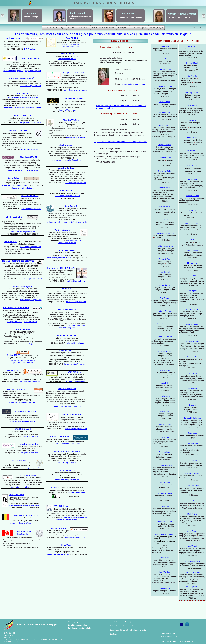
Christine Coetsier (192, 196)
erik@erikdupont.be (78, 222)
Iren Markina (192, 461)
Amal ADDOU (72, 38)
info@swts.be (23, 534)
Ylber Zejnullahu (192, 587)
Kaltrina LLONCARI (67, 335)
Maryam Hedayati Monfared (182, 14)
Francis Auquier (165, 102)
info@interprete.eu (30, 149)
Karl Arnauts (192, 76)
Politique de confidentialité (80, 628)
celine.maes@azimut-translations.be (22, 360)
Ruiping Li (192, 405)
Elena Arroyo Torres (165, 86)
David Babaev (192, 106)
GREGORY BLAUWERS (73, 99)
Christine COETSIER (29, 157)
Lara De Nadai (192, 240)
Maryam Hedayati (192, 341)
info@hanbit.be (15, 322)
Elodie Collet (165, 46)
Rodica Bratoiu (192, 166)
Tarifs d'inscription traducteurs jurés (126, 626)
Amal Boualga (192, 151)
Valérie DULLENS (30, 196)
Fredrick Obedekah (192, 473)
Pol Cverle (165, 220)
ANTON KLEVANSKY (67, 310)
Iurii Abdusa (192, 46)
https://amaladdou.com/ (72, 46)
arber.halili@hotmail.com (31, 247)
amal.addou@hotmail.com (72, 44)
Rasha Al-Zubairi (67, 54)
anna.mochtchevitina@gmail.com (67, 406)
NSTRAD (55, 488)
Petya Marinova (165, 452)
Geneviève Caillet (165, 171)
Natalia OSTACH (22, 429)
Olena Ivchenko (165, 370)
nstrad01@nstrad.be (77, 493)
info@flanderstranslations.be (32, 382)
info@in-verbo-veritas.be (31, 209)
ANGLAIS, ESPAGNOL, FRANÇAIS (22, 451)
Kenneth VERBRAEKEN (26, 515)
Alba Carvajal (192, 179)
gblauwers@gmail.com (67, 110)
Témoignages (74, 622)
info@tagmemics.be (67, 59)
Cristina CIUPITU (67, 145)
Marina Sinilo (165, 558)
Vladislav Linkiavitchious (192, 418)
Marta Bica (22, 93)
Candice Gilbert (192, 310)
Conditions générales (77, 625)
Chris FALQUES (14, 217)
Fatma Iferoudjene (192, 357)
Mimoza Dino (192, 263)
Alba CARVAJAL (71, 120)
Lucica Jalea (192, 374)
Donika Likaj (165, 411)
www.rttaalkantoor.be (32, 505)
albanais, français (32, 17)
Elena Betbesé (165, 125)
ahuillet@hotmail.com (75, 281)
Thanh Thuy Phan (192, 486)
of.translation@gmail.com (76, 429)
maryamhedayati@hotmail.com (59, 258)
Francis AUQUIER (30, 58)
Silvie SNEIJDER (67, 470)
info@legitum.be (31, 49)
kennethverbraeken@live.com (22, 523)
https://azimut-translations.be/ (22, 363)
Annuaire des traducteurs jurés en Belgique (37, 625)
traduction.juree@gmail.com (31, 468)
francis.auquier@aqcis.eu (13, 71)
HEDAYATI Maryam (67, 250)
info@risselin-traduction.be (30, 453)
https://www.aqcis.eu (33, 71)
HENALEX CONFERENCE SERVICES (18, 261)
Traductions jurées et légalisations (29, 448)
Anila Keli (165, 383)
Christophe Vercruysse (192, 572)
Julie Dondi (192, 276)
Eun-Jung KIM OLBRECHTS (16, 308)
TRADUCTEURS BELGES (103, 3)
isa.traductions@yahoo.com (76, 183)
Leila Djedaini (165, 272)
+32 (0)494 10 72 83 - (13, 453)
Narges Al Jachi (192, 63)
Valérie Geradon (63, 230)
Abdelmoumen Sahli (165, 522)
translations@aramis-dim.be (22, 402)
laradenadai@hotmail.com (134, 84)
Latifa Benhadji (192, 120)
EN (200, 28)
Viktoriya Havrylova (165, 337)
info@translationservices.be (30, 123)
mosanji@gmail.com (67, 463)
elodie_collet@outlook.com (14, 185)
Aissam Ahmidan (165, 59)
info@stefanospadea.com (22, 487)
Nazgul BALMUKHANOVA (75, 73)
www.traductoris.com (170, 636)
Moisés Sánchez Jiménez (165, 535)
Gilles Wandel (165, 588)
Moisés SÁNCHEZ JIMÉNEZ (67, 451)
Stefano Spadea (28, 476)
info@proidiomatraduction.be (75, 518)
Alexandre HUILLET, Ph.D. (61, 268)
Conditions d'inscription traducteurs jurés (128, 630)
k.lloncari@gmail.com (75, 343)
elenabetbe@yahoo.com (31, 86)
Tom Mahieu (165, 437)
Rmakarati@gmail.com (76, 381)
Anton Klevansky (192, 388)
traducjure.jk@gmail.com (30, 344)
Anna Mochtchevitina (165, 465)
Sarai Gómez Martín (165, 324)
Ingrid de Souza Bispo (165, 246)
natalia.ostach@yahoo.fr (31, 437)
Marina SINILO (19, 460)
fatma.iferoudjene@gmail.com (31, 300)
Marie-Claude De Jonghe (165, 233)
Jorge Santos (192, 531)
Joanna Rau (165, 506)
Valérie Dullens (165, 285)
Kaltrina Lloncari (165, 424)
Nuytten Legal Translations (26, 411)
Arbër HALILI (11, 242)
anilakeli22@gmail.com (76, 302)
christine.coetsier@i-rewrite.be (22, 170)
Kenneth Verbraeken (192, 561)
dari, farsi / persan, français (180, 17)
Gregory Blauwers (165, 145)
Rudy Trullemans (17, 495)
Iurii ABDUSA (13, 38)
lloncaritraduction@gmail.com (75, 364)
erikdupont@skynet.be (57, 222)
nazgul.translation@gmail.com (75, 90)
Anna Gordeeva (192, 324)
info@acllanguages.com (76, 137)
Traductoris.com (168, 634)
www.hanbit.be (31, 322)
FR (194, 28)
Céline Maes (192, 433)
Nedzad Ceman (165, 188)
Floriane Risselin (192, 501)
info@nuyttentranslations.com (22, 421)
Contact (113, 634)
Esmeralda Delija (192, 250)
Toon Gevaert (165, 298)
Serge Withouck (25, 531)
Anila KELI (67, 289)
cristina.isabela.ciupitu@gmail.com (67, 160)
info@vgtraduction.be (75, 241)
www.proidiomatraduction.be (67, 520)
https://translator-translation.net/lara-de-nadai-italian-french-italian (120, 142)
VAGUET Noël (62, 506)
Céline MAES (14, 355)
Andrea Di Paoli (165, 259)
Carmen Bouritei (165, 158)
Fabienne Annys (165, 69)
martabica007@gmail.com (31, 108)
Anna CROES (67, 191)
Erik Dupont (192, 291)
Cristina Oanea (165, 482)
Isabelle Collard (165, 207)
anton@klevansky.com (76, 325)
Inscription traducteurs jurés (122, 622)
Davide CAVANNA (18, 131)
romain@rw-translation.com (76, 537)
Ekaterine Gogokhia (165, 311)
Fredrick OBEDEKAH (72, 414)
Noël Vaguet (192, 546)
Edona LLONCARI (67, 351)
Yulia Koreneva (165, 396)
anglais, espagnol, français (130, 17)
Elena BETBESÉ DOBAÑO (22, 78)
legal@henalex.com (33, 279)
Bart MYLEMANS (16, 389)
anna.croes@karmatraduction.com (67, 196)
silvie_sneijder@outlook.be (67, 480)
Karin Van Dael (165, 572)
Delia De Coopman (192, 223)
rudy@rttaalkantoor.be (17, 505)
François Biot (192, 138)
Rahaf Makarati (192, 443)
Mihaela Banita (165, 112)
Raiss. (67, 444)
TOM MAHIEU (12, 370)
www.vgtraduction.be (67, 243)
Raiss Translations (60, 436)
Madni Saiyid (192, 514)
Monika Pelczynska (165, 493)
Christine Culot (192, 210)
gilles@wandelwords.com (58, 554)
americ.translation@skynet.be (22, 232)
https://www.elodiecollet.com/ (22, 188)
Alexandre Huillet (165, 351)
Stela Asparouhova (192, 93)
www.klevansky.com (67, 328)
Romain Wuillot (58, 528)
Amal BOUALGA (22, 115)
